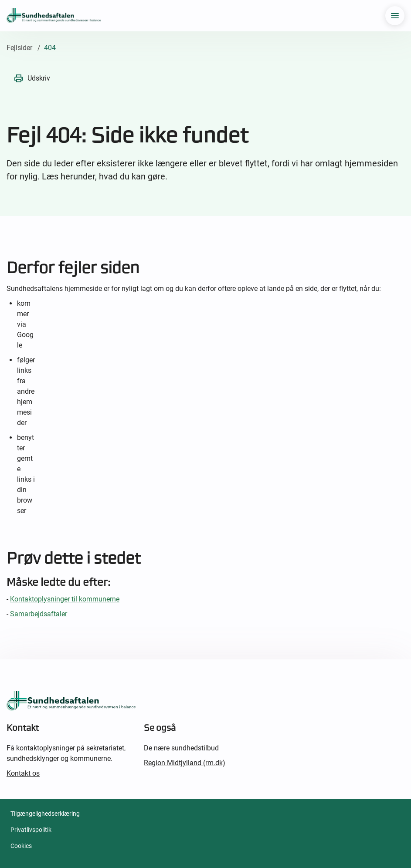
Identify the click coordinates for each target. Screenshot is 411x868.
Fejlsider (19, 48)
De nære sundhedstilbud (181, 748)
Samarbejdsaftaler (39, 614)
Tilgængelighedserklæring (45, 814)
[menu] (395, 16)
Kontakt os (23, 773)
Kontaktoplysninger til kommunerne (65, 599)
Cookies (21, 846)
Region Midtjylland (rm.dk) (185, 763)
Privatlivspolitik (31, 830)
